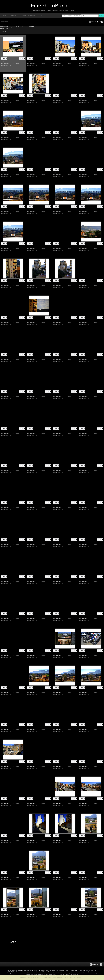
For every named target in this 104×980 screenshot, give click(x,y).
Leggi (62, 977)
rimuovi (74, 977)
